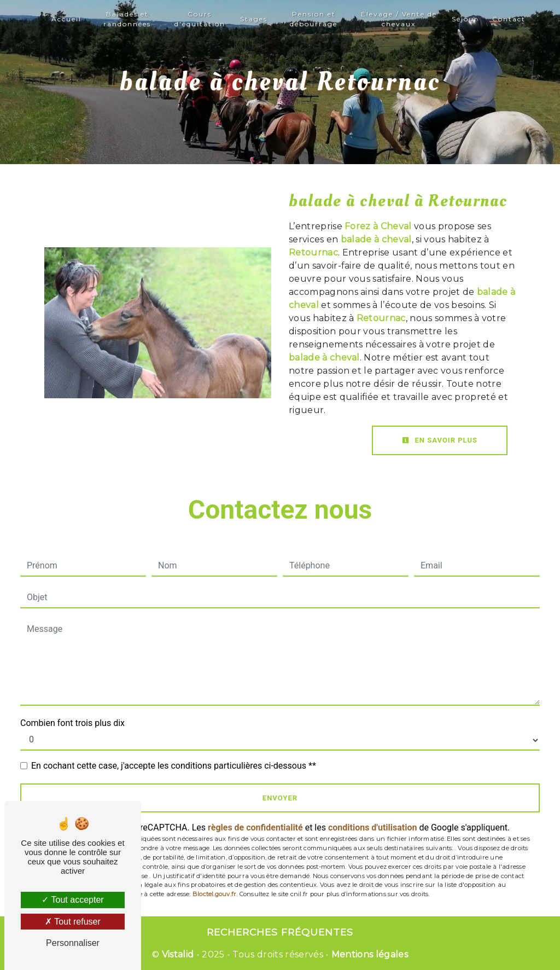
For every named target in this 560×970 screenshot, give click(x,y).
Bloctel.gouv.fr (214, 894)
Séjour (465, 19)
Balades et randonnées (127, 19)
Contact (509, 19)
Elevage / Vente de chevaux (399, 19)
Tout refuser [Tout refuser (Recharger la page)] (73, 922)
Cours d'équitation (200, 19)
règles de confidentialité (255, 827)
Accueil (66, 19)
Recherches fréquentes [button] (280, 932)
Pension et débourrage (314, 19)
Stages (254, 19)
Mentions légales (369, 954)
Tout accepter (72, 900)
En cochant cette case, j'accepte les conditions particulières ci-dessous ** (174, 766)
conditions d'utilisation (373, 827)
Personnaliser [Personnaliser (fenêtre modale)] (73, 943)
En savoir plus (440, 440)
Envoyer (280, 798)
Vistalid (178, 954)
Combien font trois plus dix (72, 723)
